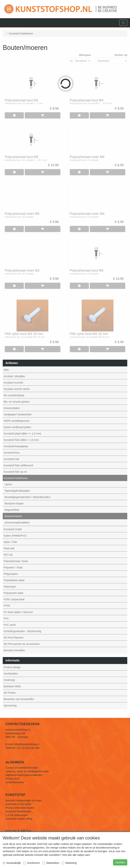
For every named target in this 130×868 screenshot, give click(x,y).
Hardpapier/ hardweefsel (18, 414)
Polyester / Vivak (13, 568)
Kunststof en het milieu (18, 804)
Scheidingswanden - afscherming (22, 631)
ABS (6, 370)
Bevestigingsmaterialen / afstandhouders (28, 497)
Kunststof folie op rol (15, 472)
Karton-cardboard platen (17, 427)
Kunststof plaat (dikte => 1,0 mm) (22, 434)
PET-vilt (8, 555)
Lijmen (8, 484)
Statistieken (51, 863)
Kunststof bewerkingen (18, 811)
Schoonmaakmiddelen (17, 523)
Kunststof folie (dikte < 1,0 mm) (21, 440)
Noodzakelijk (12, 863)
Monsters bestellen (14, 650)
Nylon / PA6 (10, 542)
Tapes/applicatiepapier (17, 491)
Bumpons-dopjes (14, 503)
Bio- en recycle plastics (17, 402)
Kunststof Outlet (13, 529)
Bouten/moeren (13, 516)
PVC (6, 618)
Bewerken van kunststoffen (19, 699)
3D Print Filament (13, 638)
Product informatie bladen (20, 808)
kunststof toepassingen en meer (23, 800)
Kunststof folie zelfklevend (18, 465)
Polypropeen (11, 574)
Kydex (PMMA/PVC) (15, 536)
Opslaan (120, 862)
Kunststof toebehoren (16, 478)
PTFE (7, 606)
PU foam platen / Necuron (18, 612)
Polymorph (10, 587)
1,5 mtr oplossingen (17, 815)
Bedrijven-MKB (12, 686)
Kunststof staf (11, 459)
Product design (12, 667)
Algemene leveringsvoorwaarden (24, 775)
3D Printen (10, 693)
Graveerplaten (12, 408)
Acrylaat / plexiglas (14, 376)
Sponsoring (10, 705)
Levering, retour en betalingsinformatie (27, 771)
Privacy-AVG (13, 779)
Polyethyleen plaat (14, 580)
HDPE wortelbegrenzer (17, 421)
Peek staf (9, 548)
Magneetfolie (12, 510)
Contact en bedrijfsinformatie (22, 768)
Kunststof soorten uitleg (19, 819)
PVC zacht (10, 625)
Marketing (69, 863)
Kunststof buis (12, 453)
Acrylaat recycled (13, 383)
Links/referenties (15, 782)
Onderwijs (9, 680)
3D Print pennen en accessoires (22, 644)
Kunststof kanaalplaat (16, 446)
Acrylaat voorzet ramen (17, 389)
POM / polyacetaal (14, 599)
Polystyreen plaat (13, 593)
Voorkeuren (32, 863)
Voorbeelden (11, 674)
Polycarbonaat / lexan (16, 561)
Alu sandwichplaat (14, 395)
